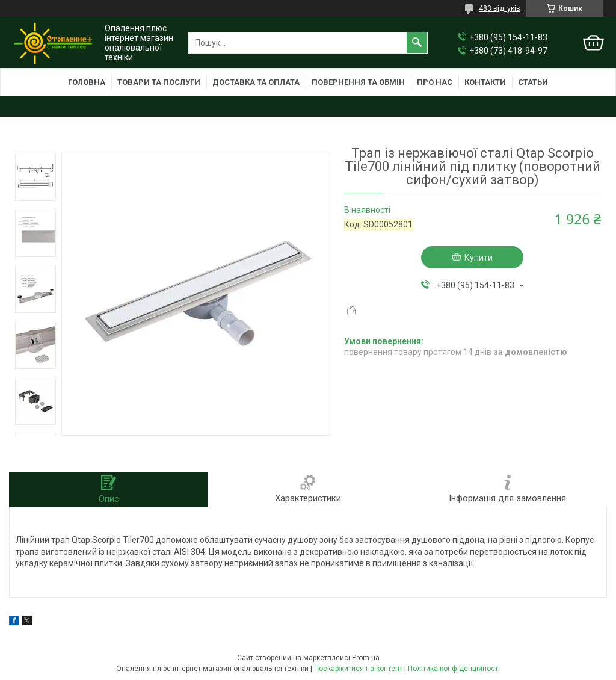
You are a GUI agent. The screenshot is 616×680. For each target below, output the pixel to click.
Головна (87, 82)
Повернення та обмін (358, 82)
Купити (479, 258)
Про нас (435, 82)
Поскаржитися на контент (358, 669)
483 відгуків (500, 8)
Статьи (533, 82)
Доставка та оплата (256, 82)
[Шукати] (417, 43)
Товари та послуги (159, 82)
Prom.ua (366, 658)
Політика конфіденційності (454, 669)
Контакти (485, 82)
